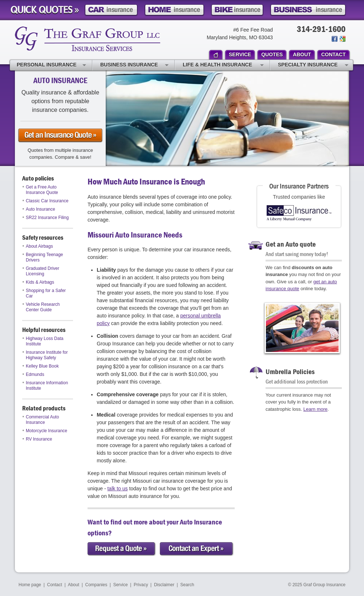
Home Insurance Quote (174, 10)
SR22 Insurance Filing (46, 218)
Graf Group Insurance (88, 39)
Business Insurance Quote (308, 10)
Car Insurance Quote (111, 10)
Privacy (141, 585)
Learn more (315, 409)
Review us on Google (342, 39)
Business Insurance (134, 65)
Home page (30, 585)
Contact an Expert (197, 549)
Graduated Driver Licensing (41, 271)
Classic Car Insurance (45, 201)
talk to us (117, 488)
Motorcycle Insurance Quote (237, 10)
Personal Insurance (51, 65)
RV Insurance (37, 439)
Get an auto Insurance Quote (60, 135)
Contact (55, 585)
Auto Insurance (39, 209)
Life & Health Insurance (223, 65)
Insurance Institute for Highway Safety (45, 355)
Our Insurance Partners (299, 186)
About (74, 585)
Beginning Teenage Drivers (43, 257)
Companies (96, 585)
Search (187, 585)
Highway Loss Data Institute (43, 341)
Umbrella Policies (290, 371)
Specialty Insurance (313, 65)
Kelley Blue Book (41, 366)
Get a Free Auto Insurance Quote (40, 190)
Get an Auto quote (291, 244)
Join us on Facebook (335, 39)
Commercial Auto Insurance (41, 420)
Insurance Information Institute (45, 386)
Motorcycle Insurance (45, 431)
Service (121, 585)
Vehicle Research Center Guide (41, 307)
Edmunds (33, 374)
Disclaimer (164, 585)
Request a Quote (122, 549)
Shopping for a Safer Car (44, 293)
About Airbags (38, 246)
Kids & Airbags (38, 282)
